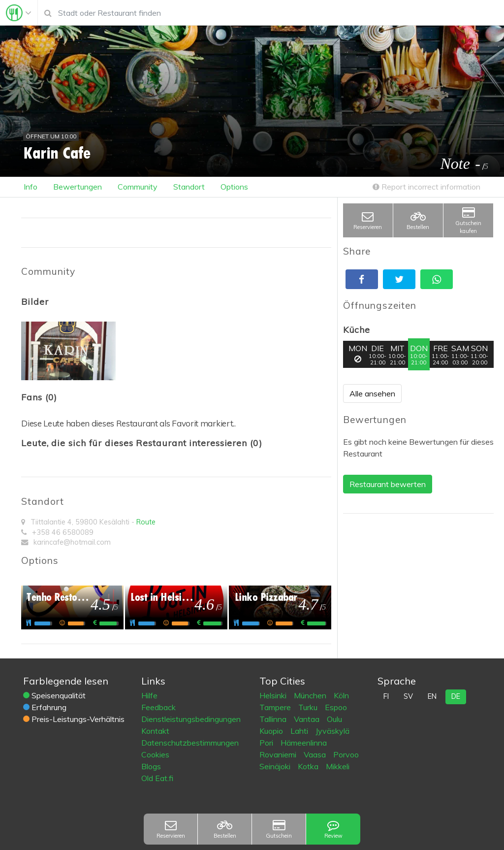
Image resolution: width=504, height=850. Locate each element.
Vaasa (316, 754)
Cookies (155, 754)
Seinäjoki (276, 766)
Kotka (309, 766)
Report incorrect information (426, 187)
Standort (189, 187)
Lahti (300, 731)
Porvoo (346, 754)
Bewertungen (78, 187)
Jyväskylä (332, 731)
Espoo (336, 707)
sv (408, 696)
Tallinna (274, 719)
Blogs (151, 766)
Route (146, 522)
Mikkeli (338, 766)
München (311, 695)
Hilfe (149, 695)
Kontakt (155, 731)
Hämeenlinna (304, 743)
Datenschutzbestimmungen (190, 743)
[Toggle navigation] (19, 13)
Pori (267, 743)
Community (138, 187)
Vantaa (308, 719)
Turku (309, 707)
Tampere (276, 707)
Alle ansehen (372, 393)
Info (31, 187)
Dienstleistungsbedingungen (191, 719)
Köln (341, 695)
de (456, 696)
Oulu (334, 719)
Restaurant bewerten (388, 484)
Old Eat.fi (157, 778)
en (432, 696)
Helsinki (274, 695)
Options (234, 187)
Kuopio (272, 731)
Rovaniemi (279, 754)
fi (386, 696)
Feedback (158, 707)
